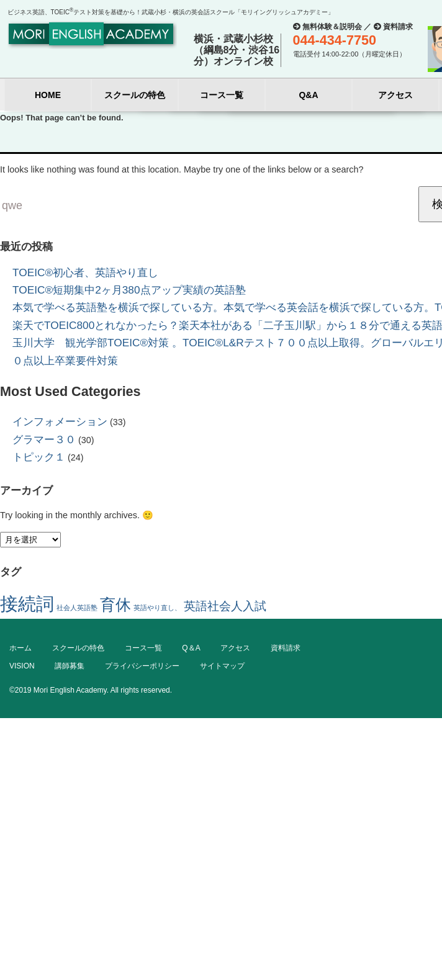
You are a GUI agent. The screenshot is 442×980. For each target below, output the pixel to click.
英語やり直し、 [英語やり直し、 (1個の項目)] (157, 608)
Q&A (308, 95)
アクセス (395, 95)
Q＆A (191, 648)
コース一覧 (222, 95)
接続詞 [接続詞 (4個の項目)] (27, 604)
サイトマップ (222, 666)
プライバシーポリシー (142, 666)
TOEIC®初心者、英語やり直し (85, 272)
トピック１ (39, 457)
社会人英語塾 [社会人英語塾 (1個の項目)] (77, 608)
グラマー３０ (44, 439)
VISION (22, 666)
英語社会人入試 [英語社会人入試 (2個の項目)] (225, 606)
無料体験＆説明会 (332, 27)
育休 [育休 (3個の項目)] (115, 605)
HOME (48, 95)
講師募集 (70, 666)
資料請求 (398, 27)
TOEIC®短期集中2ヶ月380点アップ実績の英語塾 (129, 290)
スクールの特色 (135, 95)
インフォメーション (60, 421)
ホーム (20, 648)
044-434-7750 (335, 40)
